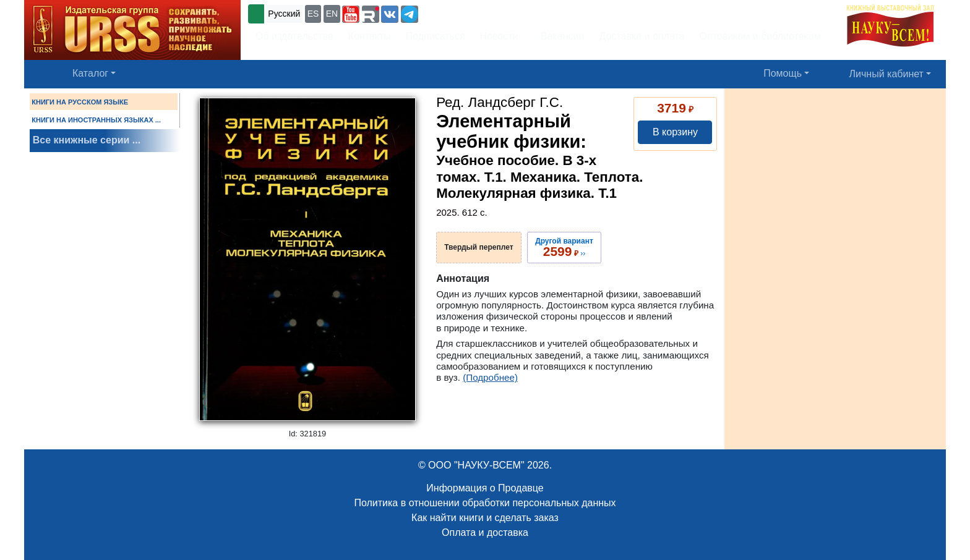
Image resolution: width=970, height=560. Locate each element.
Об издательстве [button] (294, 36)
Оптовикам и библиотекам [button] (760, 36)
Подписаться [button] (436, 36)
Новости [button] (499, 36)
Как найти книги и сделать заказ (485, 518)
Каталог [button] (90, 73)
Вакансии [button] (559, 36)
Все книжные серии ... (87, 140)
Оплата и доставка (485, 532)
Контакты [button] (370, 36)
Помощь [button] (783, 73)
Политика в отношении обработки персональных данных (485, 503)
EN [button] (332, 14)
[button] (351, 14)
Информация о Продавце (485, 488)
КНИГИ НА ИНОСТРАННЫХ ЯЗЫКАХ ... (96, 120)
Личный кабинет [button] (886, 74)
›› (564, 247)
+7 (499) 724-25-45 (466, 13)
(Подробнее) (490, 377)
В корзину (675, 132)
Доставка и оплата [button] (642, 36)
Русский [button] (284, 14)
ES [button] (313, 14)
